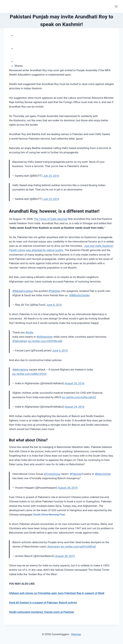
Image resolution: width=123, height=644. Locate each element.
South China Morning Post (49, 515)
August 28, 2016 (68, 488)
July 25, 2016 (51, 176)
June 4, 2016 (60, 350)
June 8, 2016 (54, 305)
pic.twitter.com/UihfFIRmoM (45, 341)
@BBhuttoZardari (79, 295)
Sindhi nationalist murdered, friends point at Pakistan (41, 612)
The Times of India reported (51, 219)
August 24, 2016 (75, 407)
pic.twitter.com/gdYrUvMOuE (78, 547)
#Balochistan (103, 474)
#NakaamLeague (23, 291)
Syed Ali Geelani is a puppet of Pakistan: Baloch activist (43, 603)
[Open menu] (116, 6)
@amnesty (54, 547)
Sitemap (76, 634)
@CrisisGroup (52, 474)
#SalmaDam (20, 341)
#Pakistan (54, 291)
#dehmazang (20, 370)
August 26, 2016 (75, 383)
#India (29, 332)
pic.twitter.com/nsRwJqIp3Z (79, 397)
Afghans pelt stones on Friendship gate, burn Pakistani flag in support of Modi (57, 593)
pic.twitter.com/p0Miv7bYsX (29, 374)
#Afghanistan (45, 337)
